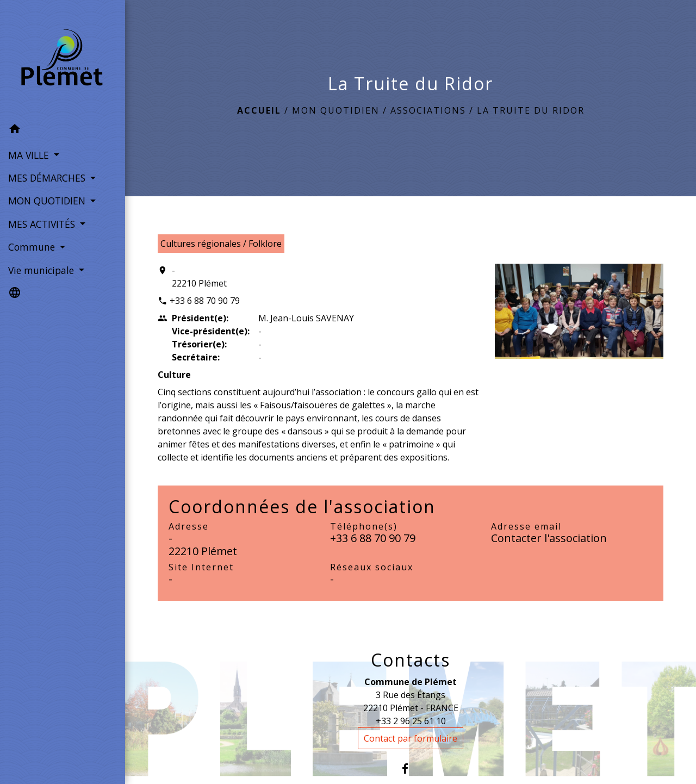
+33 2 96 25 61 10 (411, 721)
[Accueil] (63, 59)
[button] (63, 130)
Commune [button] (33, 247)
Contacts (411, 660)
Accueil (259, 110)
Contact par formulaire (411, 738)
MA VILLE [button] (30, 155)
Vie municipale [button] (42, 270)
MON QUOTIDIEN (336, 110)
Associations (428, 110)
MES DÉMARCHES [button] (48, 178)
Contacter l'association (549, 538)
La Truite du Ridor (531, 110)
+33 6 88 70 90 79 (205, 301)
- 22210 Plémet (199, 277)
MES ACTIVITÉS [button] (43, 224)
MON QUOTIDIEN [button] (48, 201)
